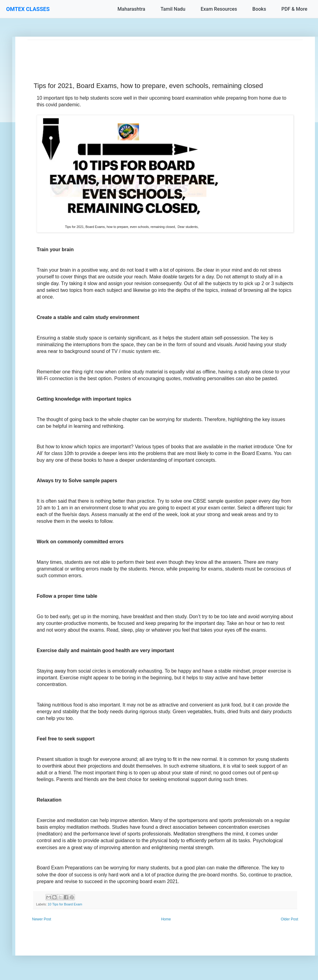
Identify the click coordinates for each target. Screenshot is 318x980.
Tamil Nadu (173, 9)
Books (259, 9)
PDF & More (294, 9)
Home (166, 919)
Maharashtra (131, 9)
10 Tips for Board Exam (65, 904)
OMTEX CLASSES (28, 9)
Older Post (289, 919)
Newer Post (42, 919)
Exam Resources (219, 9)
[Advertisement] (165, 54)
